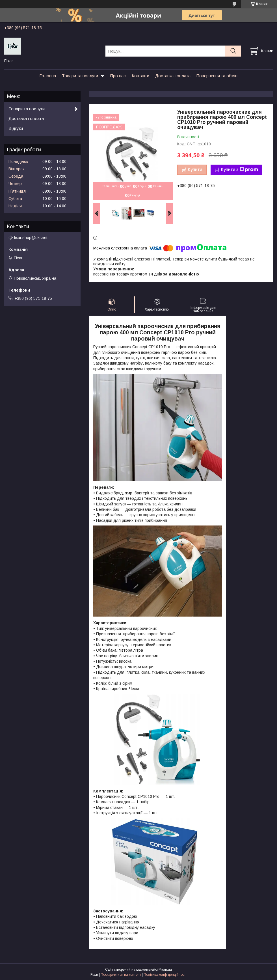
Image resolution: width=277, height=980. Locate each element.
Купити (195, 170)
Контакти (140, 76)
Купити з (239, 170)
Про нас (118, 76)
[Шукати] (233, 51)
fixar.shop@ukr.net (31, 238)
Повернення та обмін (217, 76)
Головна (48, 76)
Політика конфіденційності (165, 975)
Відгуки (16, 128)
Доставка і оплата (173, 76)
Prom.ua (165, 970)
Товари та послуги (80, 76)
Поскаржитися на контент (121, 975)
